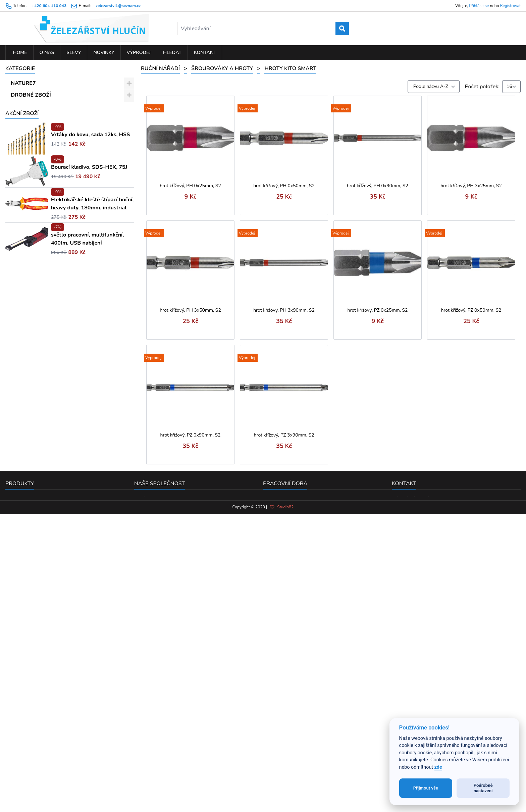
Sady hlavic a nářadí (43, 447)
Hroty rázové (38, 283)
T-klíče (31, 248)
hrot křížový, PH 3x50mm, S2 (190, 310)
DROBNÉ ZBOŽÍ (31, 95)
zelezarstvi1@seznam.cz (118, 6)
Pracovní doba (285, 711)
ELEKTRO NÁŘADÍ (34, 506)
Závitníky (30, 377)
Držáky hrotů (38, 224)
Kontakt (205, 53)
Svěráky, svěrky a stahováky (52, 318)
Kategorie (20, 68)
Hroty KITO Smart (45, 259)
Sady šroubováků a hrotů (52, 177)
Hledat (172, 53)
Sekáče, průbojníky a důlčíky (53, 295)
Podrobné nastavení (483, 788)
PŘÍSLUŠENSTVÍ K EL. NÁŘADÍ (50, 494)
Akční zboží (22, 542)
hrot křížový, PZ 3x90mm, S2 (284, 435)
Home (19, 53)
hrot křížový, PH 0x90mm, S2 (378, 186)
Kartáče (28, 306)
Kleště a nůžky (36, 424)
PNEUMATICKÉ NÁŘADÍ (41, 529)
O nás (47, 53)
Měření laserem (38, 412)
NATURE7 (23, 83)
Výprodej (139, 53)
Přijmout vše (426, 788)
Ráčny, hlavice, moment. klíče (54, 353)
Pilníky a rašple (37, 389)
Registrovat (510, 6)
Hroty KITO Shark (43, 201)
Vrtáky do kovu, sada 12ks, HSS (90, 563)
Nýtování (30, 471)
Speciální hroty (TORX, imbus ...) (61, 154)
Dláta (26, 400)
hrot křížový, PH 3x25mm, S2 (471, 186)
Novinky (104, 53)
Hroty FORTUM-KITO (48, 271)
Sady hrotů (36, 189)
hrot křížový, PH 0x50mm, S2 (284, 186)
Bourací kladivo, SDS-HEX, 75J (89, 596)
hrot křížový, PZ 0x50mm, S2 (471, 310)
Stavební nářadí (38, 118)
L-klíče (30, 212)
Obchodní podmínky (158, 736)
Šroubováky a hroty (42, 130)
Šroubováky (37, 165)
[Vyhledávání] (263, 29)
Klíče (25, 365)
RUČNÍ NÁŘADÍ (31, 107)
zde (438, 767)
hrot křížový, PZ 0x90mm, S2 (191, 435)
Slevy (74, 53)
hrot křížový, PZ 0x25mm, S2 (378, 310)
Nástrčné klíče (39, 142)
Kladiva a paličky (39, 330)
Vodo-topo (32, 483)
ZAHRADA (24, 518)
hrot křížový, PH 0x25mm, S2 (190, 186)
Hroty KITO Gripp (43, 236)
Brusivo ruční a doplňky (47, 459)
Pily (24, 436)
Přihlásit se (479, 6)
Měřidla (28, 342)
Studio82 (281, 774)
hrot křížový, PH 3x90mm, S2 (284, 310)
